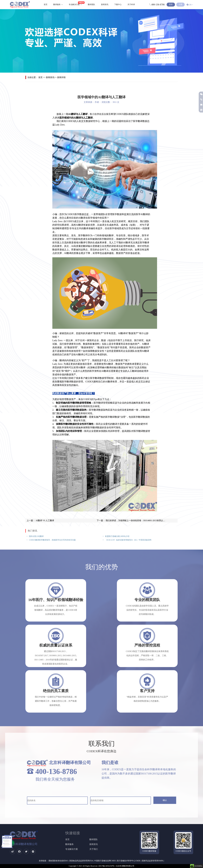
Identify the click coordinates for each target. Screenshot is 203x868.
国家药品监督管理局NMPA (152, 861)
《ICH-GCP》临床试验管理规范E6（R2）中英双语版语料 (128, 540)
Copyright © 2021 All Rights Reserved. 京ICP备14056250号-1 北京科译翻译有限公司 (101, 866)
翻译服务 (57, 5)
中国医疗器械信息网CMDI (105, 861)
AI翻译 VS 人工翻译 (45, 520)
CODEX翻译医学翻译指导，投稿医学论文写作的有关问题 (52, 540)
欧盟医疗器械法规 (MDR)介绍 (117, 536)
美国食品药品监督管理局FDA (81, 861)
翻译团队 (91, 5)
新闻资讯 (105, 5)
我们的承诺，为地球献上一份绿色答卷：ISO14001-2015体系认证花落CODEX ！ (142, 520)
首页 (46, 5)
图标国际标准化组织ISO (58, 861)
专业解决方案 (74, 5)
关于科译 (131, 5)
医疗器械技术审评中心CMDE (129, 861)
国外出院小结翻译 (36, 536)
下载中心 (118, 5)
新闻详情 (61, 77)
